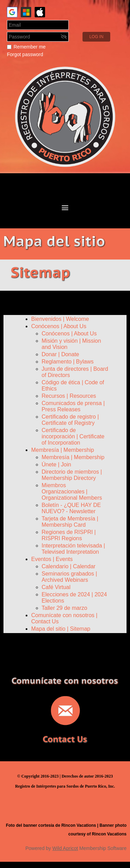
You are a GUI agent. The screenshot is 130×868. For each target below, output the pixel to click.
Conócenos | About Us (59, 326)
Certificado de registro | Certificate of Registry (70, 420)
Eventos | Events (52, 559)
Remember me (30, 47)
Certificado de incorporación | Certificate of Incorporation (73, 436)
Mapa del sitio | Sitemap (61, 629)
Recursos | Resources (69, 396)
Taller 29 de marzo (64, 608)
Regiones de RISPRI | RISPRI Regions (69, 535)
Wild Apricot (65, 848)
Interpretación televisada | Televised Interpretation (73, 549)
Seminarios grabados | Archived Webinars (69, 577)
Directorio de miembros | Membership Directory (72, 475)
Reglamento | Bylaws (68, 362)
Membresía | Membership (63, 450)
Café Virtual (56, 587)
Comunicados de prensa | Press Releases (73, 406)
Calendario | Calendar (68, 566)
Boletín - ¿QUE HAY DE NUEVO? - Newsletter (71, 508)
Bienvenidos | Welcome (60, 319)
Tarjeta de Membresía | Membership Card (70, 522)
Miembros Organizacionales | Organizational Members (72, 492)
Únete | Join (56, 464)
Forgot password (25, 54)
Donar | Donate (60, 354)
